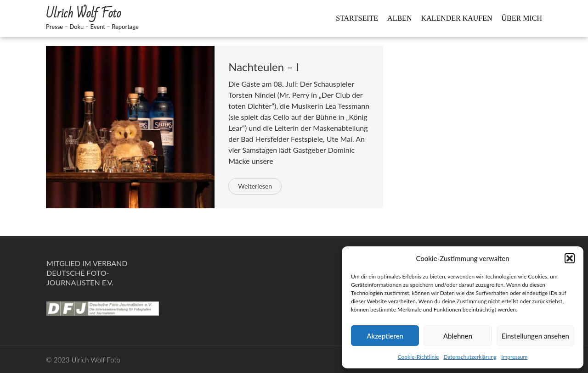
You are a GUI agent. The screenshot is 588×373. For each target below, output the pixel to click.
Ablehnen (458, 336)
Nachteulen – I (264, 67)
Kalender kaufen (456, 18)
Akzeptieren (385, 336)
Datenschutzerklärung (470, 357)
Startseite (357, 18)
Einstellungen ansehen (535, 336)
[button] (570, 258)
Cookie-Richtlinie (418, 357)
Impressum (514, 357)
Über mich (522, 18)
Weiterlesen (255, 186)
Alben (399, 18)
